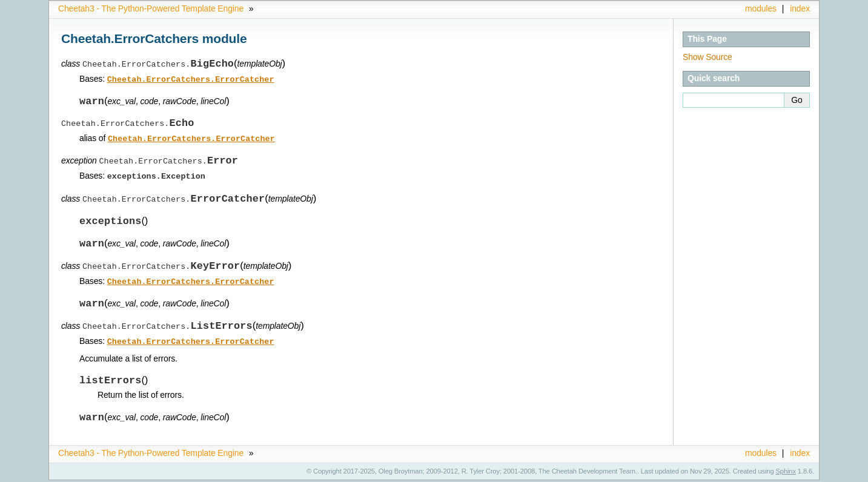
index (800, 8)
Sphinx (786, 473)
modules (761, 8)
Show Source (707, 57)
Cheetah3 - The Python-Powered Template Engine (151, 8)
